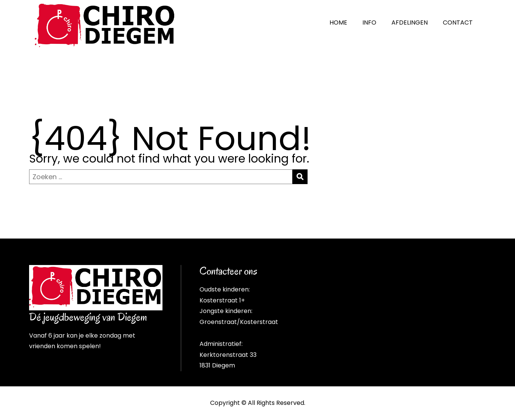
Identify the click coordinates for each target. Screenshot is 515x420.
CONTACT (458, 22)
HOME (338, 22)
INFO (369, 22)
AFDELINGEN (410, 22)
